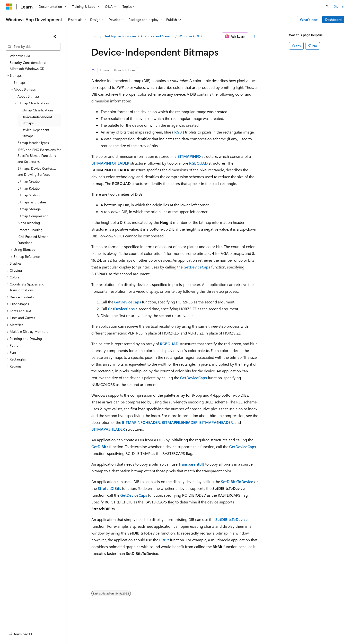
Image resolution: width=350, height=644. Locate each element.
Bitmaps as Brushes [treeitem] (32, 202)
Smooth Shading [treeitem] (30, 230)
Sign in (339, 6)
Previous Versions (44, 629)
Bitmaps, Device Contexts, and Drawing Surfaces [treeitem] (37, 171)
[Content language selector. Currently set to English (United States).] (28, 618)
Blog (66, 629)
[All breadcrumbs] (96, 36)
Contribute (87, 629)
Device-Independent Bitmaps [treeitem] (37, 120)
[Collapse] (55, 36)
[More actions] (254, 36)
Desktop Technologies (120, 36)
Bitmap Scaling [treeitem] (29, 195)
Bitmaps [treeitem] (20, 82)
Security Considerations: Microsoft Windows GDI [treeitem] (28, 66)
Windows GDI (189, 36)
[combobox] (33, 47)
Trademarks (201, 629)
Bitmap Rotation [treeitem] (30, 188)
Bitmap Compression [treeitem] (33, 216)
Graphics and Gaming (157, 36)
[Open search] (327, 7)
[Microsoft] (9, 7)
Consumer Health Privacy (140, 629)
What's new (309, 20)
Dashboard (333, 20)
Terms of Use (178, 629)
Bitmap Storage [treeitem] (29, 209)
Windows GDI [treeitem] (20, 56)
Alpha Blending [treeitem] (29, 223)
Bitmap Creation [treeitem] (30, 181)
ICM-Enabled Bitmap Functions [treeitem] (33, 240)
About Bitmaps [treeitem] (29, 96)
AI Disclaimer (16, 629)
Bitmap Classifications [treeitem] (37, 110)
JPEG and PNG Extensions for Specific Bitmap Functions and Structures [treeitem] (39, 156)
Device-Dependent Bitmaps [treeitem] (35, 133)
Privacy (106, 629)
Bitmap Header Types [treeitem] (33, 143)
